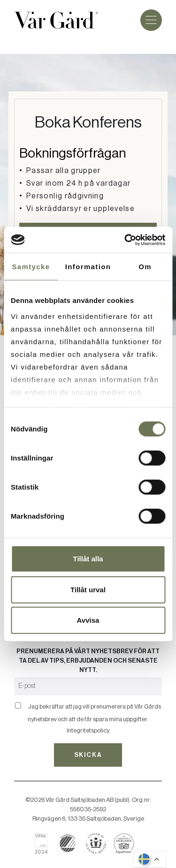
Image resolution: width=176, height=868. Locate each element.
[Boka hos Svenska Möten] (96, 843)
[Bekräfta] (18, 706)
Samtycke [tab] (31, 267)
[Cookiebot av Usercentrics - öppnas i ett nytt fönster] (125, 240)
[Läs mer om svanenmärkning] (68, 843)
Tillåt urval (88, 589)
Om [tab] (145, 267)
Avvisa (88, 620)
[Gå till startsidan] (56, 20)
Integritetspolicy (88, 730)
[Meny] (151, 20)
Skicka (88, 755)
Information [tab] (88, 267)
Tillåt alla (88, 559)
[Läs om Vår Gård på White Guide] (45, 843)
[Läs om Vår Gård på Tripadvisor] (124, 843)
